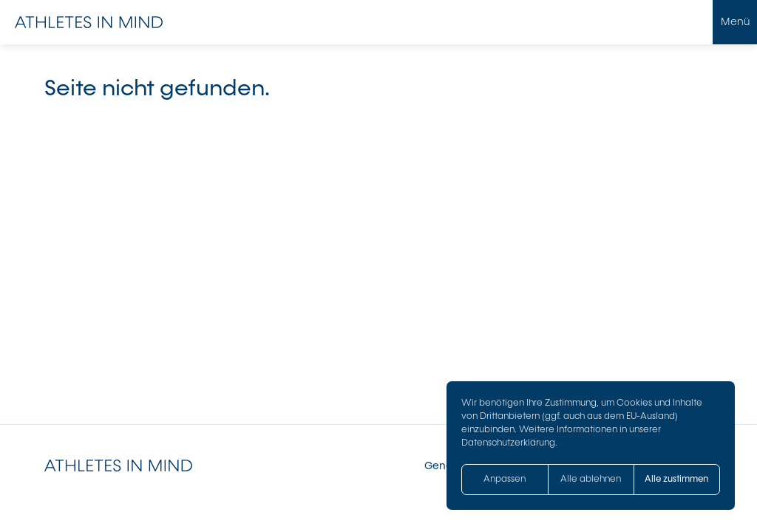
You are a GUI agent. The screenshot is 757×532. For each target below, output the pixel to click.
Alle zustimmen (676, 479)
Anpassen (505, 479)
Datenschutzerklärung (508, 443)
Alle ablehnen (591, 479)
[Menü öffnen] (735, 22)
